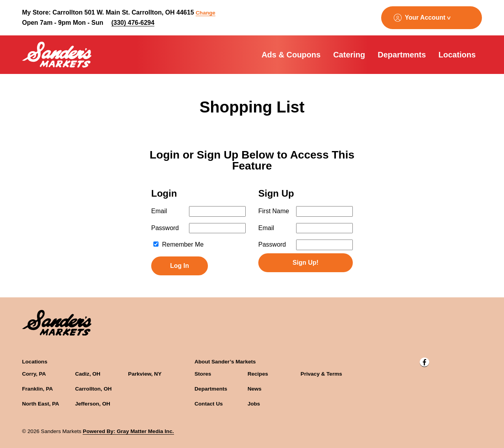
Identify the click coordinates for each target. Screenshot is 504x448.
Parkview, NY (145, 374)
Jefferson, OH (93, 404)
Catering (349, 55)
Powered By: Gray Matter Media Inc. (128, 431)
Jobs (254, 404)
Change (206, 13)
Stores (203, 374)
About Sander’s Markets (225, 362)
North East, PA (41, 404)
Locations (457, 55)
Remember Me (178, 244)
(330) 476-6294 (133, 23)
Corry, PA (34, 374)
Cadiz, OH (88, 374)
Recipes (258, 374)
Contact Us (209, 404)
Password (165, 228)
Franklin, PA (37, 389)
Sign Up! (306, 263)
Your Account (425, 18)
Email (159, 211)
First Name (274, 211)
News (255, 389)
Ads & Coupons (291, 55)
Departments (402, 55)
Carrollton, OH (94, 389)
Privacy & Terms (321, 374)
